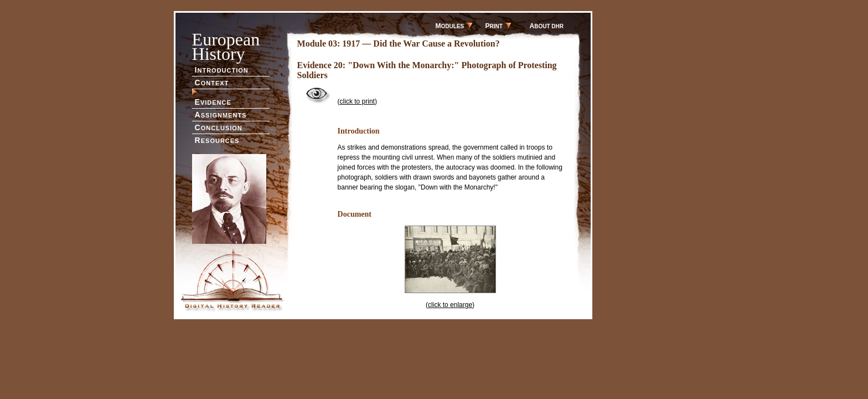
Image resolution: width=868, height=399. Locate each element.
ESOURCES (217, 140)
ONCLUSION (219, 127)
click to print (357, 101)
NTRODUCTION (222, 70)
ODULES (454, 26)
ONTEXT (212, 83)
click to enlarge (450, 305)
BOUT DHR (547, 26)
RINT (498, 26)
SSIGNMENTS (221, 115)
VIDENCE (213, 102)
